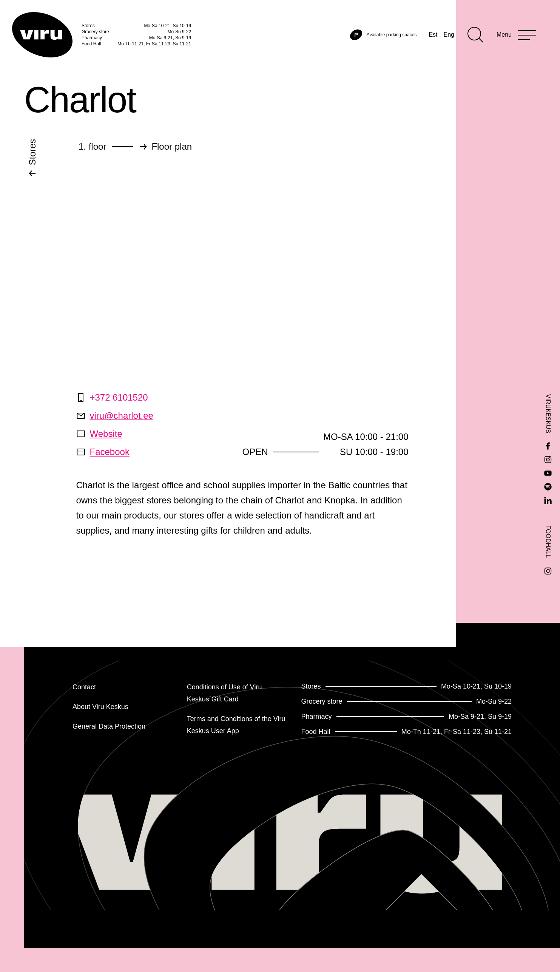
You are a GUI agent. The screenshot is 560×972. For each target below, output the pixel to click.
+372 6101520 (112, 397)
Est (433, 35)
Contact (84, 687)
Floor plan (172, 146)
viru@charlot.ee (115, 416)
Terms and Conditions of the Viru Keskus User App (236, 725)
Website (99, 434)
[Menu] (516, 35)
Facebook (103, 452)
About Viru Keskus (100, 707)
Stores (32, 155)
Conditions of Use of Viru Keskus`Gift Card (224, 693)
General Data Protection (109, 726)
